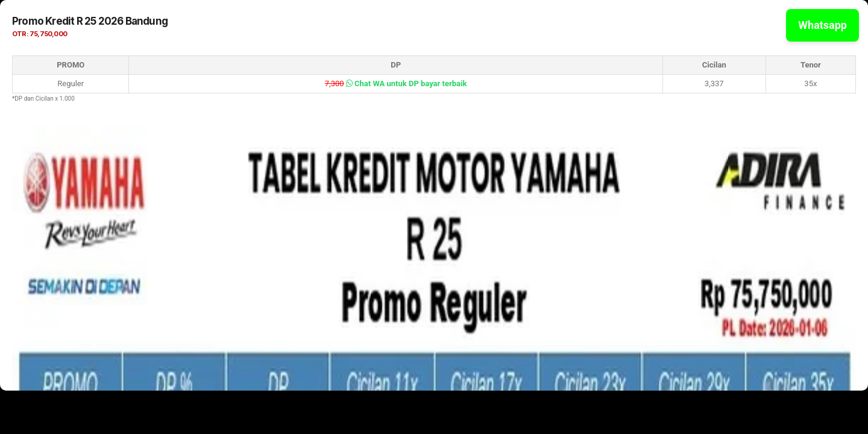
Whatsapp (822, 25)
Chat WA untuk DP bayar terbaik (407, 83)
